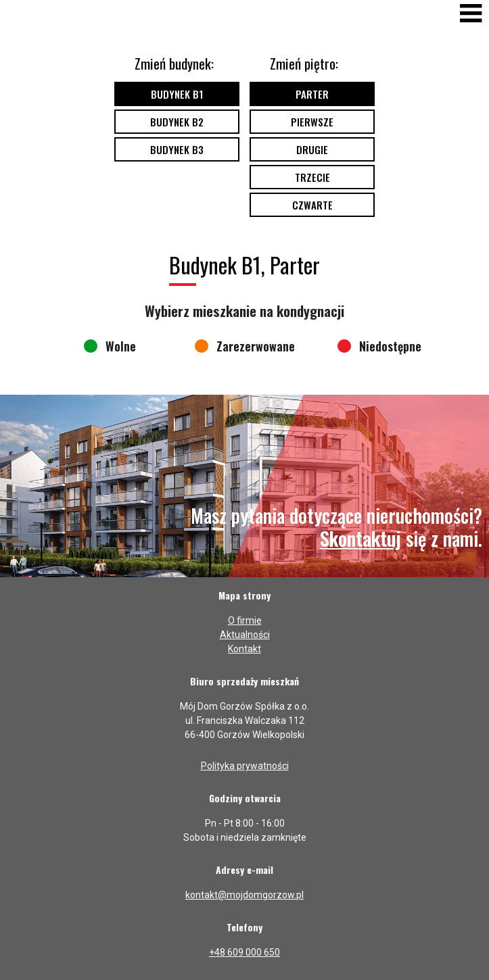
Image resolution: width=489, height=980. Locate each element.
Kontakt (245, 649)
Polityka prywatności (245, 766)
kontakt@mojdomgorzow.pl (245, 895)
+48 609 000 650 (245, 952)
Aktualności (245, 635)
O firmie (245, 620)
